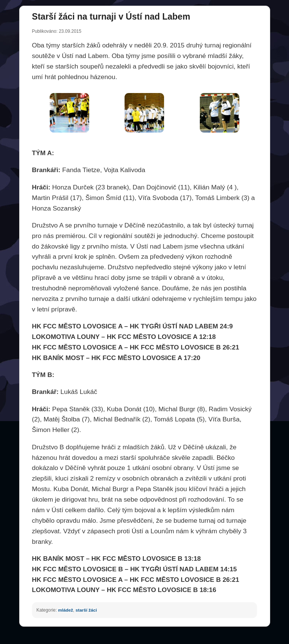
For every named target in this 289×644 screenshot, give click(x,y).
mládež (65, 610)
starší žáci (86, 610)
